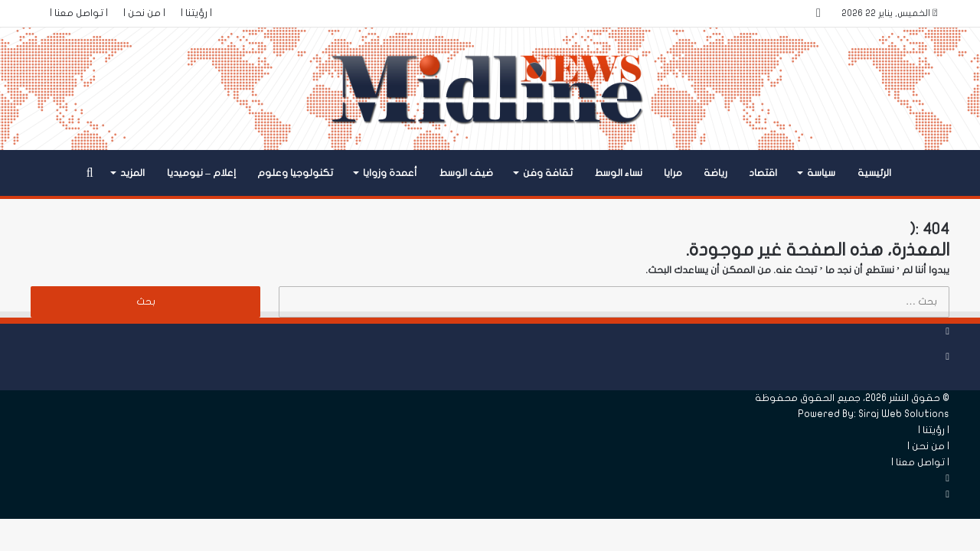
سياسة (821, 173)
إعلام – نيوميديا (201, 173)
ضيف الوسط (466, 173)
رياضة (715, 173)
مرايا (673, 173)
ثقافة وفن (548, 173)
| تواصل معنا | (79, 13)
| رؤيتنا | (196, 13)
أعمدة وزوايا (390, 173)
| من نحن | (144, 13)
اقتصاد (763, 173)
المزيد (132, 173)
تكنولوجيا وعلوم (295, 173)
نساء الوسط (619, 173)
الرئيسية (874, 173)
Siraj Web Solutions (904, 414)
